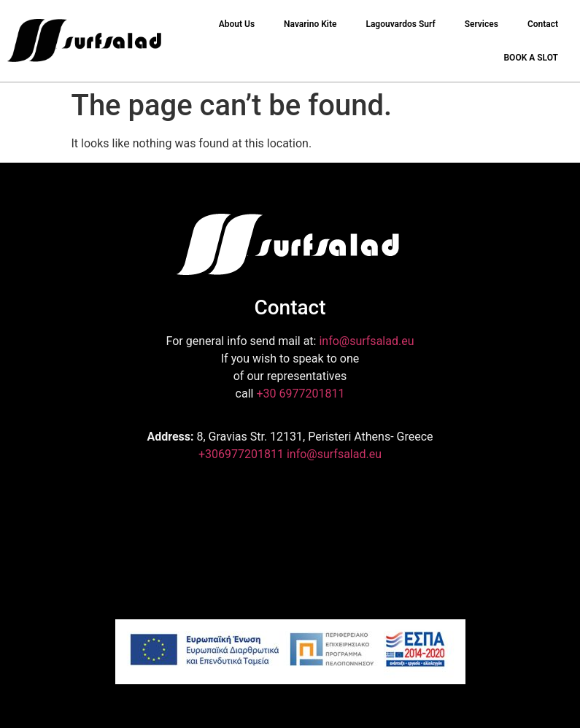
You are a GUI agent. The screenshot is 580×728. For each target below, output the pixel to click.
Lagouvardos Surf (400, 24)
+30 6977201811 (300, 394)
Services (482, 24)
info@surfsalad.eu (366, 341)
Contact (543, 24)
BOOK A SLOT (531, 58)
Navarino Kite (310, 24)
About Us (237, 24)
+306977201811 (241, 454)
